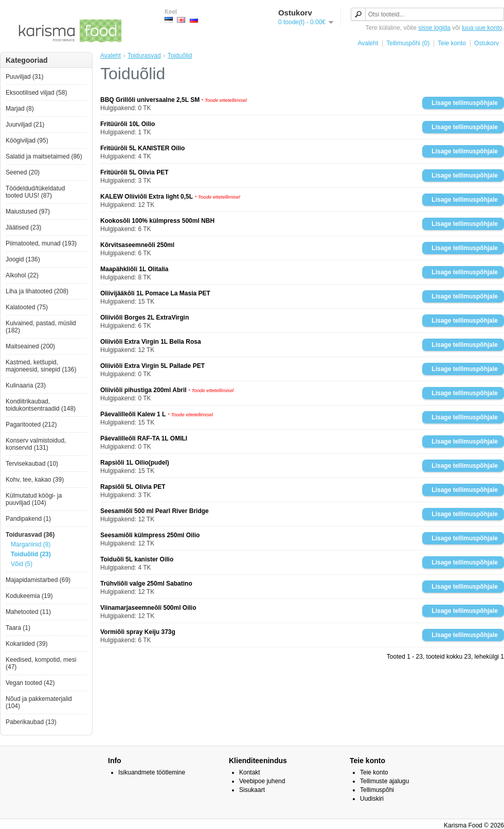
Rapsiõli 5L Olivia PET (133, 487)
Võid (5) (22, 564)
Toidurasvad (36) (30, 535)
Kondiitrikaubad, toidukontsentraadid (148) (41, 405)
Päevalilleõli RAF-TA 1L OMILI (144, 438)
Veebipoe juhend (262, 781)
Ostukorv (487, 43)
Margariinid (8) (31, 544)
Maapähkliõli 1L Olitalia (134, 269)
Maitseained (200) (30, 346)
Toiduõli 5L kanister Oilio (137, 559)
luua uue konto (482, 28)
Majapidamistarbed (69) (38, 580)
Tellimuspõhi (377, 790)
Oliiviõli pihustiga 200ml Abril (143, 390)
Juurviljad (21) (25, 125)
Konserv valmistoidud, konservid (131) (36, 444)
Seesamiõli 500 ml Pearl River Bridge (155, 511)
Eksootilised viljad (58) (36, 93)
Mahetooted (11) (28, 612)
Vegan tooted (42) (30, 683)
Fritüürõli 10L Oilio (128, 124)
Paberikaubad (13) (31, 722)
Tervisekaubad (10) (32, 464)
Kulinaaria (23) (26, 385)
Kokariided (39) (26, 644)
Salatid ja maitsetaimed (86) (44, 156)
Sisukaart (252, 790)
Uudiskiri (372, 799)
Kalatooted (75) (27, 307)
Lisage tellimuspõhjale (465, 103)
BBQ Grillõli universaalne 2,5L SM (150, 100)
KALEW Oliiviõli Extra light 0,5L (147, 197)
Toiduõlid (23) (31, 554)
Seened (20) (23, 172)
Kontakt (250, 772)
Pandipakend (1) (28, 519)
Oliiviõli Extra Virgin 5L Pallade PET (152, 366)
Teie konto (452, 43)
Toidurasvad (144, 56)
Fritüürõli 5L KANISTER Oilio (142, 148)
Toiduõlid (180, 56)
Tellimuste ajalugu (384, 781)
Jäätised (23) (23, 227)
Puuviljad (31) (24, 77)
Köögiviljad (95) (27, 140)
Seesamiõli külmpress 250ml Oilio (150, 535)
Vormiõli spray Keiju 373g (138, 632)
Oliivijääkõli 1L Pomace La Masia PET (155, 293)
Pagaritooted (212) (31, 425)
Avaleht (368, 43)
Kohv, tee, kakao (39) (35, 480)
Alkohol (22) (22, 275)
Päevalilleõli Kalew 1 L (133, 414)
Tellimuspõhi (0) (408, 43)
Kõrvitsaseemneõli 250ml (137, 245)
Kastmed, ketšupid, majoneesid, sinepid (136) (41, 366)
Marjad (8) (20, 109)
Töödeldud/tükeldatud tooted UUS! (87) (35, 192)
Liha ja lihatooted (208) (37, 291)
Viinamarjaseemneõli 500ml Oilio (148, 608)
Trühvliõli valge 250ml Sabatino (146, 584)
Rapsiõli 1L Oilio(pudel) (135, 463)
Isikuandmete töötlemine (152, 772)
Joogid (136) (23, 259)
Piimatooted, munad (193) (41, 243)
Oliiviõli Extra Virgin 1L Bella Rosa (151, 342)
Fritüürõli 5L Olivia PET (134, 172)
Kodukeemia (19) (29, 596)
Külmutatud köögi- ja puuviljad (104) (34, 499)
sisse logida (434, 28)
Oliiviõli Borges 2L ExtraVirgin (145, 318)
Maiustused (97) (28, 211)
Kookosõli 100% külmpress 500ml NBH (157, 221)
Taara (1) (18, 628)
